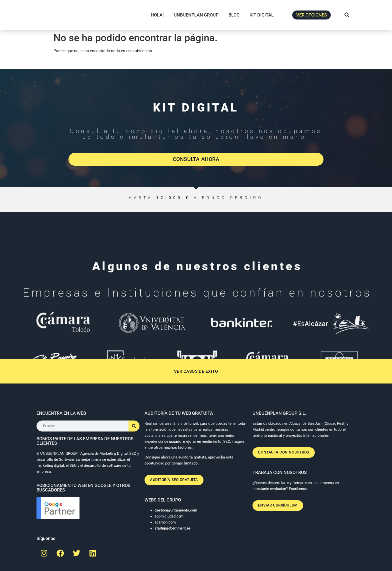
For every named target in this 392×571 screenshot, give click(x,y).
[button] (347, 15)
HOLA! (157, 15)
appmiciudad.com (169, 516)
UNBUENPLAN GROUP (196, 15)
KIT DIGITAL (262, 15)
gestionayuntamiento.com (176, 510)
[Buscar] (134, 427)
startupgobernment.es (173, 528)
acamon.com (165, 522)
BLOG (234, 15)
